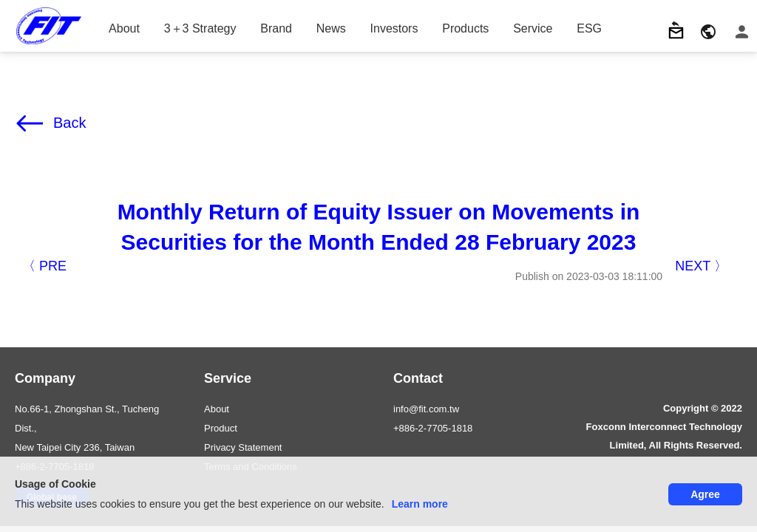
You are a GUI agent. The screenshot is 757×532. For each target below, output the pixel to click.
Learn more (420, 504)
